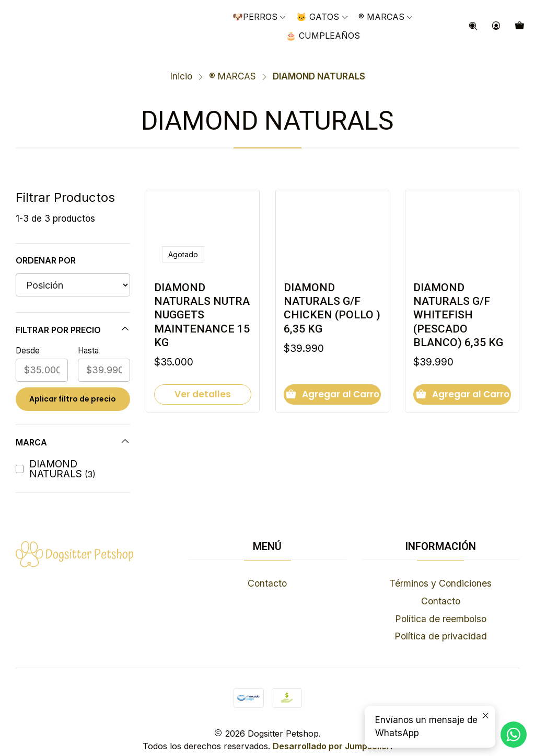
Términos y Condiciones (440, 572)
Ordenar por (46, 249)
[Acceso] (496, 26)
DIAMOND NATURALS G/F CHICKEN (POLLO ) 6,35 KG (329, 298)
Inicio (181, 65)
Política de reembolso (441, 607)
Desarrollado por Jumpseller (332, 734)
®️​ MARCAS (232, 65)
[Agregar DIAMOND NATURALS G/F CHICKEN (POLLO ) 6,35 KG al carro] (332, 387)
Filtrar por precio (73, 318)
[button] (386, 17)
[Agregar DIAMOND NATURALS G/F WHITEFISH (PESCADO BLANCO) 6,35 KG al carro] (462, 387)
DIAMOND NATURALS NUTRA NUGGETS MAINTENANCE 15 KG (201, 305)
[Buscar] (473, 26)
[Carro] (520, 26)
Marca (73, 430)
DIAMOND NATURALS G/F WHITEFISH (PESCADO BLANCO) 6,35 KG (460, 305)
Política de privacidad (441, 625)
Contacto (267, 572)
